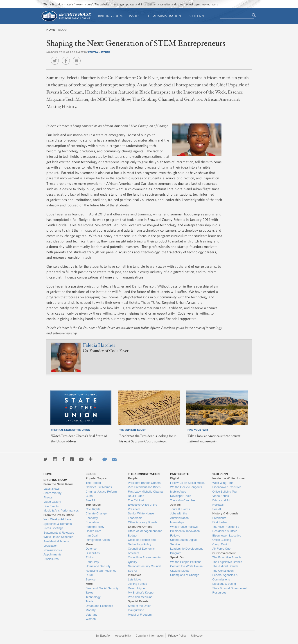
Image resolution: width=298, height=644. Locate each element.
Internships (177, 522)
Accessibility (123, 636)
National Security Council (144, 566)
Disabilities (93, 553)
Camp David (220, 544)
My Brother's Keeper (141, 593)
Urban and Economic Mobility (99, 608)
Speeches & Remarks (58, 524)
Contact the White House (186, 566)
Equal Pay (92, 562)
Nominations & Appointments (53, 552)
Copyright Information (149, 636)
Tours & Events (180, 509)
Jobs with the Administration (179, 516)
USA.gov (197, 636)
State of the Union (140, 606)
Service (91, 579)
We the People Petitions (186, 562)
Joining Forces (137, 584)
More (89, 544)
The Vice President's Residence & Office (226, 529)
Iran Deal (92, 536)
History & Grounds (225, 513)
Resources (219, 593)
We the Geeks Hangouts (186, 487)
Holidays (218, 505)
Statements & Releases (59, 533)
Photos (48, 497)
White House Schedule (58, 537)
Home (51, 30)
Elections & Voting (224, 584)
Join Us (175, 505)
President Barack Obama (144, 483)
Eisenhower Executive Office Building (227, 538)
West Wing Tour (222, 483)
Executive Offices (140, 527)
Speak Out (177, 557)
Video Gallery (52, 502)
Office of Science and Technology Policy (142, 542)
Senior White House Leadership (141, 516)
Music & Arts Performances (61, 510)
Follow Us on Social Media (187, 483)
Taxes (90, 593)
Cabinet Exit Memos (99, 487)
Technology (93, 597)
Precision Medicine (140, 597)
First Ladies (220, 522)
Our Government (224, 553)
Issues (134, 16)
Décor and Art (221, 500)
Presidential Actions (56, 541)
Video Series (220, 496)
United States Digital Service (183, 542)
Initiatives (135, 575)
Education (92, 522)
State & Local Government (229, 588)
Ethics (90, 557)
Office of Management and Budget (145, 533)
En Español (103, 636)
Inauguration (136, 610)
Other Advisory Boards (142, 522)
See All (90, 500)
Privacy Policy (177, 636)
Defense (91, 549)
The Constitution (223, 571)
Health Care (94, 531)
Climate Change (96, 513)
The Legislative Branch (227, 562)
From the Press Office (59, 515)
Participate (180, 474)
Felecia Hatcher (99, 52)
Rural (89, 575)
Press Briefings (53, 528)
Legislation (50, 546)
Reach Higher (137, 588)
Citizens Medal (180, 571)
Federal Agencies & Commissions (225, 577)
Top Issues (93, 505)
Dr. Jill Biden (136, 496)
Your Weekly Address (57, 519)
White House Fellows (184, 527)
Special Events (138, 601)
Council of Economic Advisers (141, 551)
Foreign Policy (95, 527)
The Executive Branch (227, 557)
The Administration (164, 16)
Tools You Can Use (183, 500)
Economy (92, 518)
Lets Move (135, 579)
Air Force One (221, 549)
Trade (89, 601)
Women (91, 619)
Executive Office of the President (142, 507)
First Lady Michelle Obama (145, 492)
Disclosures (51, 559)
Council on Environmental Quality (144, 560)
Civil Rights (93, 509)
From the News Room (59, 484)
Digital (175, 478)
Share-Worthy (52, 493)
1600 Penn (196, 16)
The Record (93, 483)
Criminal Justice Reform (101, 492)
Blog (63, 30)
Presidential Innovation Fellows (185, 533)
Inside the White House (228, 478)
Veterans (91, 615)
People (133, 478)
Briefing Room (110, 16)
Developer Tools (181, 496)
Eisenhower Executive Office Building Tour (227, 489)
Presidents (219, 518)
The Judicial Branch (225, 566)
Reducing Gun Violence (101, 571)
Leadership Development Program (186, 551)
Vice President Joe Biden (144, 487)
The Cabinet (136, 500)
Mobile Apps (178, 492)
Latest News (52, 489)
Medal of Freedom (140, 615)
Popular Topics (96, 478)
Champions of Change (185, 575)
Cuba (89, 496)
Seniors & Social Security (102, 588)
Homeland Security (98, 566)
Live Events (51, 506)
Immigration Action (98, 540)
